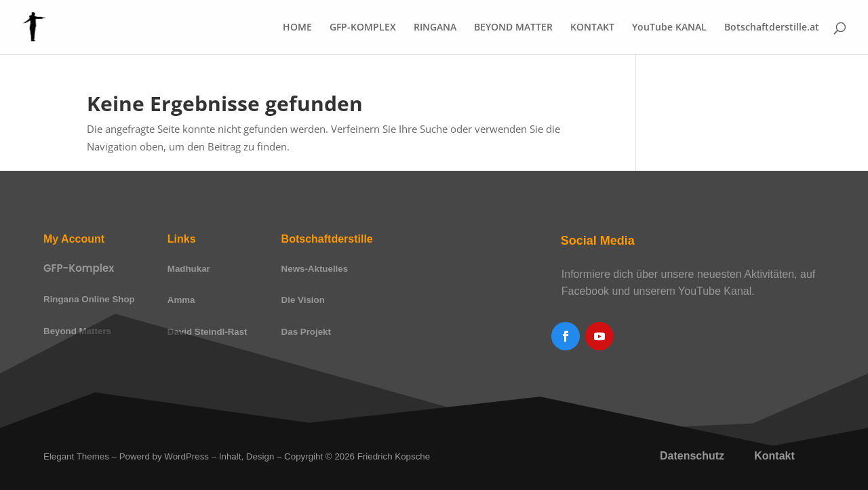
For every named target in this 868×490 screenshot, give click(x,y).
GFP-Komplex (79, 268)
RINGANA (435, 28)
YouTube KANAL (669, 28)
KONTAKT (592, 28)
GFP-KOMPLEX (363, 28)
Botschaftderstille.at (772, 28)
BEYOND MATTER (513, 28)
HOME (297, 28)
